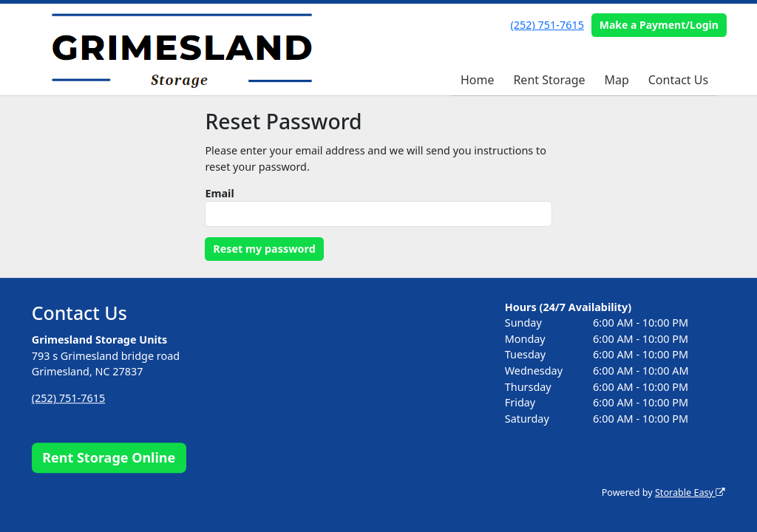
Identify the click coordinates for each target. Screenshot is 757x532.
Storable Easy (690, 492)
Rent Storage (549, 80)
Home (478, 80)
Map (616, 80)
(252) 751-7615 (547, 25)
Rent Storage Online (109, 457)
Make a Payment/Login (659, 25)
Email (219, 193)
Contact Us (678, 80)
